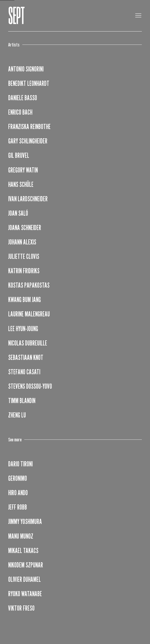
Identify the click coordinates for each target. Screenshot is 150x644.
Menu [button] (138, 16)
